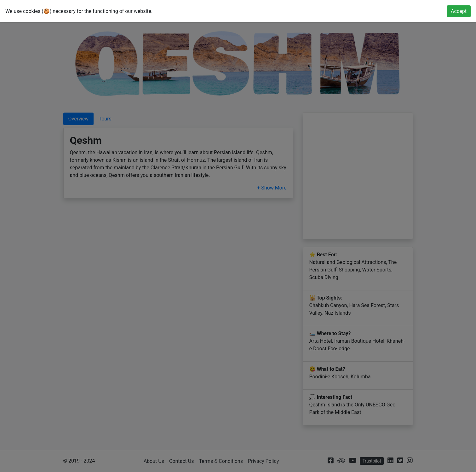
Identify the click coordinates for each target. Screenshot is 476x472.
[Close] (459, 11)
